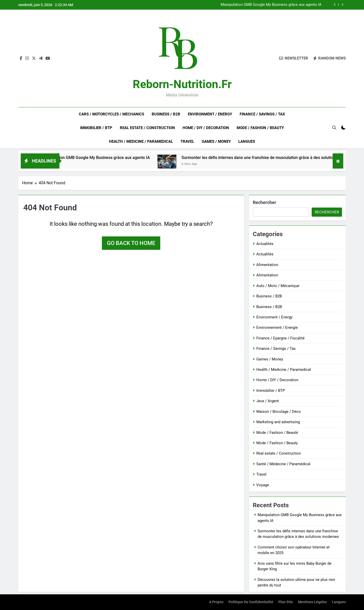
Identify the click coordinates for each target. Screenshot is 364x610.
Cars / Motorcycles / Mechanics (111, 114)
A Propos (216, 602)
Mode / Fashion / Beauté (277, 433)
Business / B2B (166, 114)
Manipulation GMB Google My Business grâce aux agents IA (271, 5)
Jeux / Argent (268, 401)
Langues (247, 141)
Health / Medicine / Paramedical (141, 141)
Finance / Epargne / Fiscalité (280, 338)
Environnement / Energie (277, 328)
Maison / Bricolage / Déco (279, 412)
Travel (187, 141)
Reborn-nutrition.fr (182, 84)
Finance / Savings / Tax (262, 114)
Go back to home (131, 243)
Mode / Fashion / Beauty (260, 128)
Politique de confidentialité (251, 602)
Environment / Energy (210, 114)
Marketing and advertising (278, 422)
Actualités (265, 244)
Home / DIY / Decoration (206, 128)
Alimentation (267, 265)
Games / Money (216, 141)
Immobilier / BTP (96, 128)
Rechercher (265, 202)
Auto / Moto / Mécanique (278, 286)
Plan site (286, 602)
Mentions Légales (312, 602)
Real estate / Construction (147, 128)
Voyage (263, 485)
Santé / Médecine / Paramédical (283, 464)
